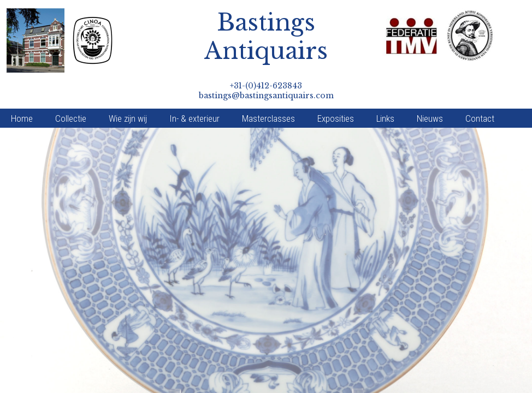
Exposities (336, 91)
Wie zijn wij (128, 91)
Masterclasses (268, 91)
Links (385, 91)
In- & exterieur (194, 91)
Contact (480, 91)
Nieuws (430, 91)
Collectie (71, 91)
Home (22, 91)
